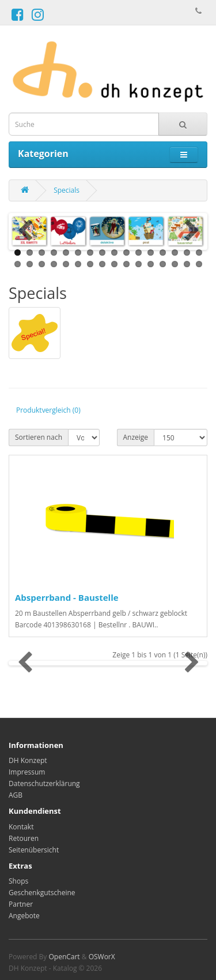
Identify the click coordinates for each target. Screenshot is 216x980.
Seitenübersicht (34, 850)
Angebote (24, 916)
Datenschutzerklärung (44, 783)
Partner (21, 904)
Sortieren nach (39, 437)
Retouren (24, 838)
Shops (18, 881)
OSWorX (102, 957)
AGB (16, 795)
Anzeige (136, 437)
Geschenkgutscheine (42, 893)
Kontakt (21, 827)
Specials (67, 190)
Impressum (27, 772)
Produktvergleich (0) (48, 410)
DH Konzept (28, 760)
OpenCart (64, 957)
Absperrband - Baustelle (67, 597)
